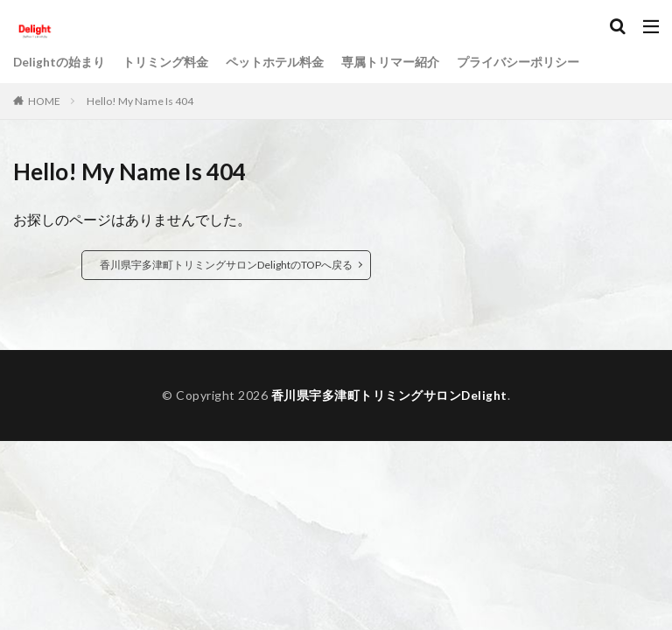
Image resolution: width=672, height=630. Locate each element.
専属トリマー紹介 (391, 63)
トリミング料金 (166, 63)
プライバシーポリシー (519, 63)
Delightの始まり (59, 63)
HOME (44, 101)
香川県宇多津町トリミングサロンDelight (389, 395)
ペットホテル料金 (276, 63)
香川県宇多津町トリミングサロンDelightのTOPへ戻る (226, 265)
